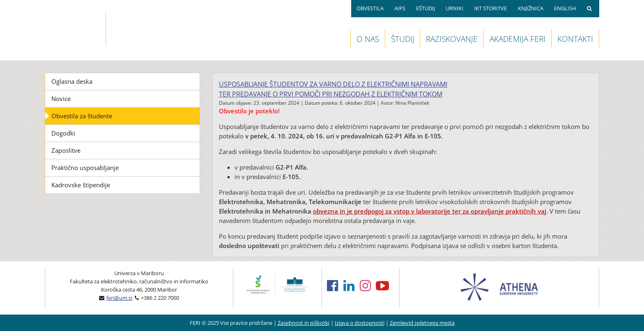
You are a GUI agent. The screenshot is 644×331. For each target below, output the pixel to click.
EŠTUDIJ (425, 8)
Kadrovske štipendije (81, 185)
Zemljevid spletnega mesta (422, 323)
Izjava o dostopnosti (360, 323)
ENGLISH (565, 8)
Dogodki (63, 133)
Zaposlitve (66, 150)
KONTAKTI (575, 39)
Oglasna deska (72, 81)
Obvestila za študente (82, 116)
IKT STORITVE (490, 8)
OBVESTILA (370, 8)
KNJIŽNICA (531, 8)
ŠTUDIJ (403, 39)
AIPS (400, 8)
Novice (61, 99)
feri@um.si (119, 298)
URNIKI (454, 8)
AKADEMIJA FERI (517, 39)
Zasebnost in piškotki (304, 323)
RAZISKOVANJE (452, 39)
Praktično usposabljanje (85, 168)
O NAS (368, 39)
